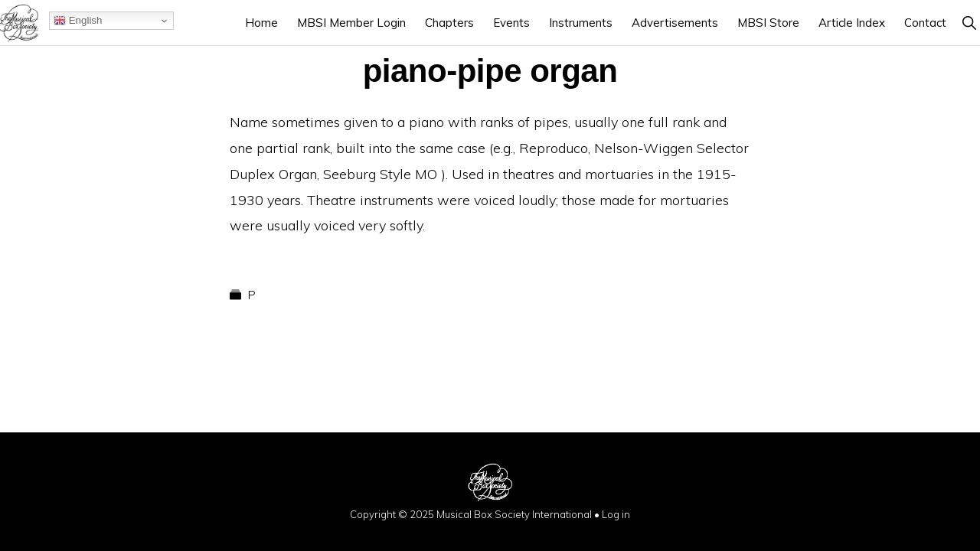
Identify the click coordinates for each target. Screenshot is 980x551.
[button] (969, 23)
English (78, 21)
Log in (616, 514)
